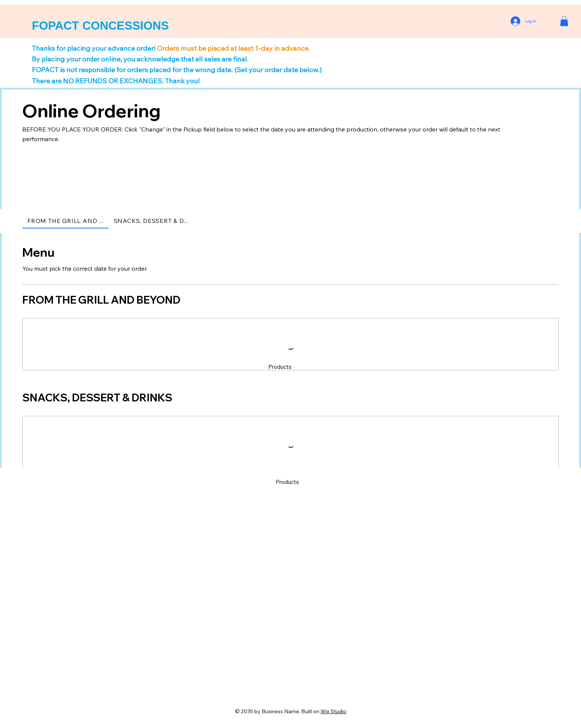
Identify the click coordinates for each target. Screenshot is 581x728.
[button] (564, 21)
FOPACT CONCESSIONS (100, 26)
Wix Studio (333, 711)
